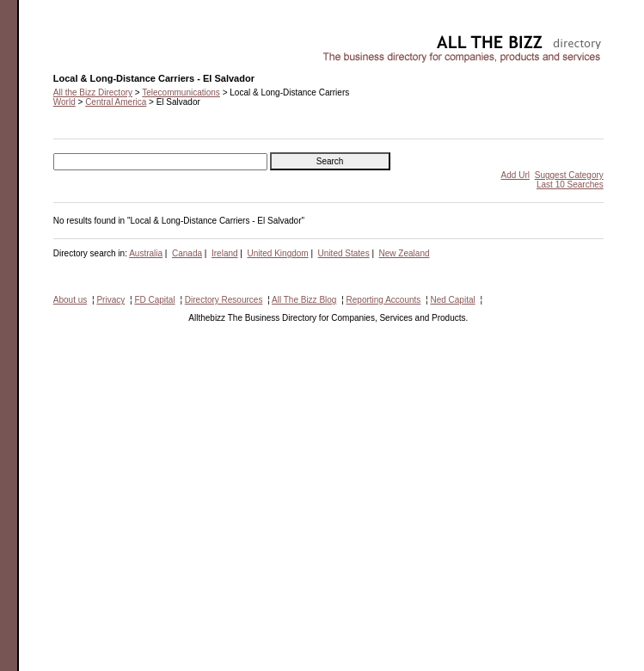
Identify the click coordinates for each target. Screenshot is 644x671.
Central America (116, 102)
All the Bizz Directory (93, 92)
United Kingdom (278, 253)
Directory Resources (224, 300)
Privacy (110, 300)
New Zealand (405, 253)
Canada (187, 253)
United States (344, 253)
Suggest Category (569, 175)
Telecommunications (181, 92)
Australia (146, 253)
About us (70, 300)
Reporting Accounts (384, 300)
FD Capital (154, 300)
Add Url (515, 175)
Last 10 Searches (570, 185)
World (64, 102)
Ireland (225, 253)
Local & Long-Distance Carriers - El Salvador (139, 39)
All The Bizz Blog (304, 300)
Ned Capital (452, 300)
